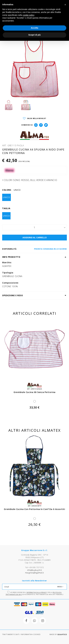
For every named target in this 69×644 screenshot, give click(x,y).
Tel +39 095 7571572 (34, 567)
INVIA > (60, 587)
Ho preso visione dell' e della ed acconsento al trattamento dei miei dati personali (34, 593)
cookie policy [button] (29, 15)
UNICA (6, 216)
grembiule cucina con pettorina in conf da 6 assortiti (34, 509)
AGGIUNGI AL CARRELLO (35, 237)
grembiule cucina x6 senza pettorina (34, 392)
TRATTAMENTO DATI (11, 634)
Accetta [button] (35, 28)
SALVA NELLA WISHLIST (35, 118)
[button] (65, 5)
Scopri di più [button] (35, 35)
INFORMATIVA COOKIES (31, 634)
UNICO (6, 197)
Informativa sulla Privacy (36, 592)
